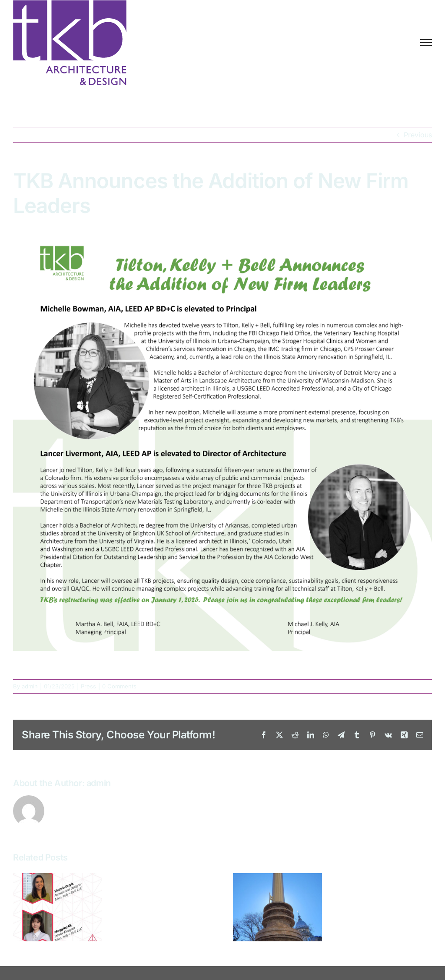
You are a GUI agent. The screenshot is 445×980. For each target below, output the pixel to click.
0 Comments (119, 686)
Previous (418, 135)
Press (88, 686)
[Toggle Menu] (426, 43)
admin (30, 686)
